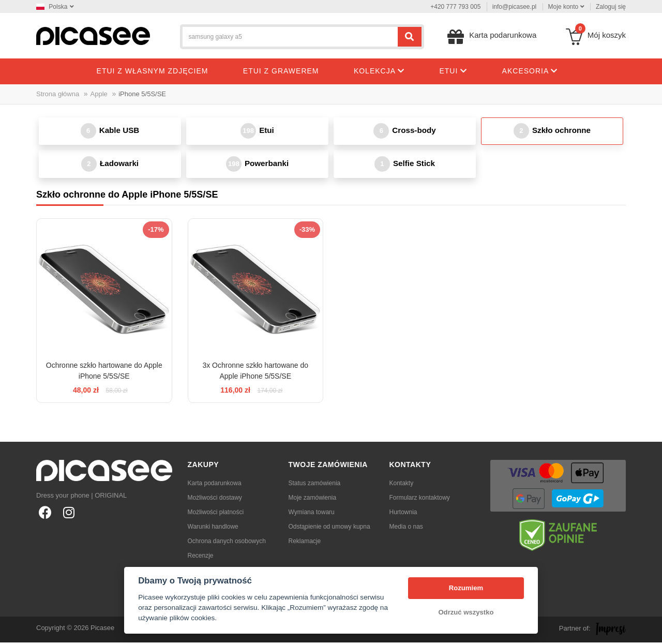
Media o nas (406, 528)
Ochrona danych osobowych (227, 543)
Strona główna (58, 94)
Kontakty (402, 485)
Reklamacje (305, 543)
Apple (99, 94)
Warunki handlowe (213, 528)
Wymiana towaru (312, 514)
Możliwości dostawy (215, 499)
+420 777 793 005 (455, 7)
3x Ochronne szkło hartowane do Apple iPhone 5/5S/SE (255, 372)
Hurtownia (403, 514)
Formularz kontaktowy (420, 499)
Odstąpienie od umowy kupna (329, 528)
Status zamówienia (315, 485)
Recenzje (201, 557)
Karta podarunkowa (215, 485)
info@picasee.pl (515, 7)
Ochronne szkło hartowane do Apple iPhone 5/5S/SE (104, 372)
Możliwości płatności (216, 514)
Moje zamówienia (313, 499)
